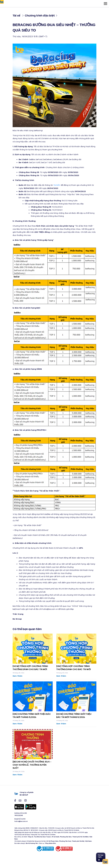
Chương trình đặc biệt (40, 15)
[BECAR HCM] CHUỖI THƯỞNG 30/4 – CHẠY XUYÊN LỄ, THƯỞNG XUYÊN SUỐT (32, 765)
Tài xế (16, 15)
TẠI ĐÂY (57, 185)
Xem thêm (17, 676)
